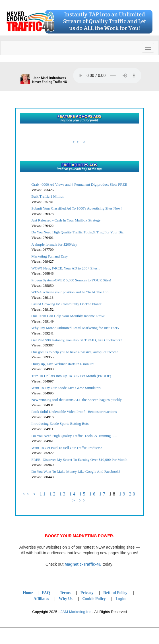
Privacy (87, 593)
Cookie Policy (94, 599)
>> (83, 500)
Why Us (66, 599)
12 (53, 494)
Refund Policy (115, 593)
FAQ (46, 593)
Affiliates (41, 599)
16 (93, 494)
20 (133, 494)
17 (103, 494)
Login (120, 599)
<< (76, 142)
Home (28, 593)
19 (123, 494)
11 (43, 494)
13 (63, 494)
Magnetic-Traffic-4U (83, 564)
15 (83, 494)
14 (73, 494)
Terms (65, 593)
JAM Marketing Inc (76, 612)
